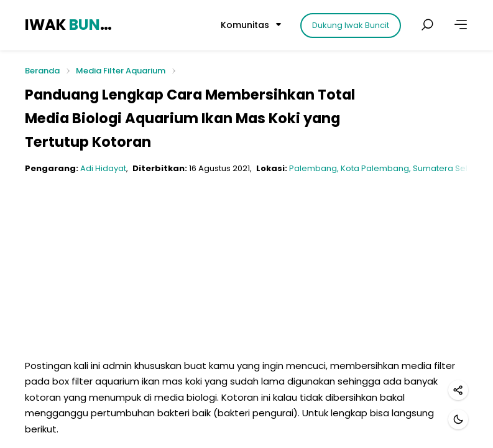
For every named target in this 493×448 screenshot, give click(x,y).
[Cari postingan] (427, 25)
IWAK (70, 25)
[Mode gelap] (458, 419)
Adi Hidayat (103, 168)
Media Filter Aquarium (121, 71)
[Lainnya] (461, 25)
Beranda (42, 71)
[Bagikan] (458, 390)
